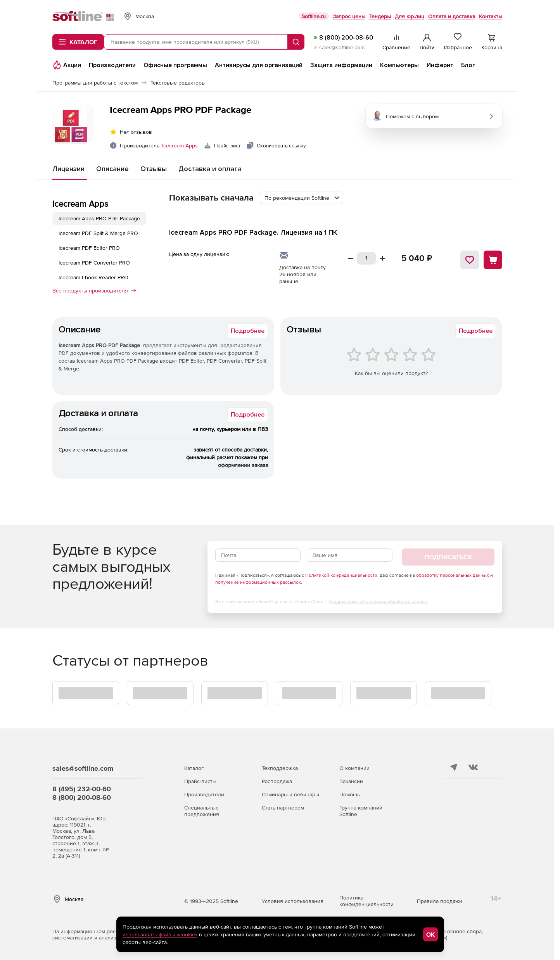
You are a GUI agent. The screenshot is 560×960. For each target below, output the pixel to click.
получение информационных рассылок (258, 582)
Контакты (491, 16)
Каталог (194, 768)
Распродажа (277, 781)
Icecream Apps (180, 145)
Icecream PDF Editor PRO (89, 248)
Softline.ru (314, 16)
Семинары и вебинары (290, 794)
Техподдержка (280, 768)
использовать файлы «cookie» (160, 934)
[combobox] (302, 198)
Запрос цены (349, 16)
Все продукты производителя (94, 291)
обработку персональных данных (453, 575)
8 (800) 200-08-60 (346, 38)
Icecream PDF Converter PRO (94, 263)
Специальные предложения (202, 811)
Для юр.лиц (410, 16)
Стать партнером (283, 808)
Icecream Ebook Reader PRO (93, 277)
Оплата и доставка (452, 16)
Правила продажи (440, 901)
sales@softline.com (342, 47)
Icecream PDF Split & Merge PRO (98, 233)
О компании (354, 768)
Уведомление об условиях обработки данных (378, 602)
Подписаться (448, 557)
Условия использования (293, 901)
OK (430, 934)
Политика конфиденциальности (366, 901)
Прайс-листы (200, 781)
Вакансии (351, 781)
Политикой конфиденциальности (341, 575)
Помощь (350, 794)
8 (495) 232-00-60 (82, 789)
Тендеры (380, 16)
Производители (204, 794)
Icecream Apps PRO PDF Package (99, 218)
